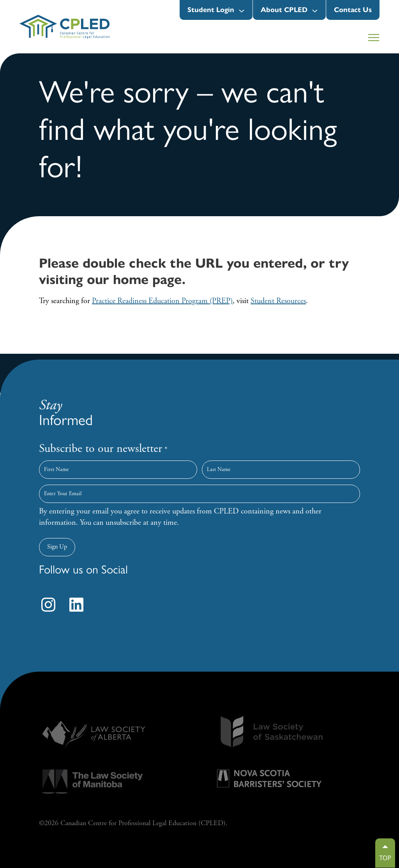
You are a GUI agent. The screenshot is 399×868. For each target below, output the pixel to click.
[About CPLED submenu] (315, 11)
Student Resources (278, 301)
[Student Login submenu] (242, 11)
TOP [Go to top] (385, 858)
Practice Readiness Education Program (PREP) (162, 301)
